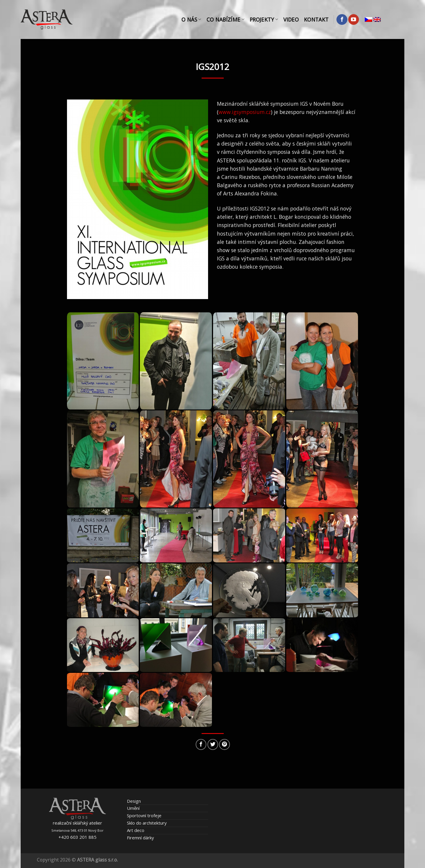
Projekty (264, 19)
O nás (191, 19)
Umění (133, 808)
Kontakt (316, 19)
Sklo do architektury (147, 823)
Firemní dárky (140, 838)
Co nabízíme (225, 19)
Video (291, 19)
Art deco (136, 830)
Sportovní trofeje (144, 815)
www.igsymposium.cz (245, 112)
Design (134, 801)
